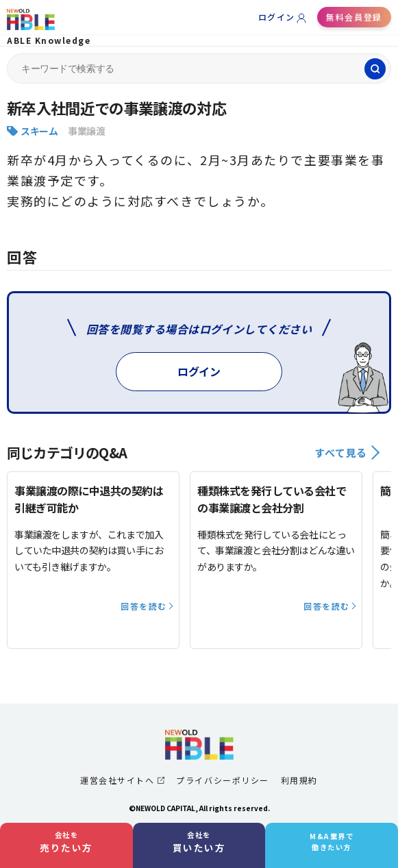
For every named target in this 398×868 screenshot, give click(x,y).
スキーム (39, 131)
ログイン (277, 17)
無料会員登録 (354, 17)
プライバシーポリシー (222, 780)
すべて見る (347, 452)
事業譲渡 (86, 131)
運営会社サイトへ (122, 780)
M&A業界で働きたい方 (332, 842)
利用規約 (299, 780)
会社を (66, 842)
